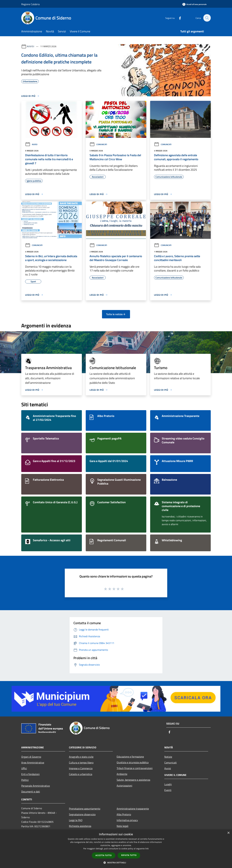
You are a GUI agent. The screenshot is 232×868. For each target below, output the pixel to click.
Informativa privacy (127, 820)
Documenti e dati (31, 792)
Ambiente (122, 774)
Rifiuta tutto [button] (129, 855)
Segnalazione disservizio (82, 814)
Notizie (168, 757)
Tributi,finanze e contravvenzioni (135, 768)
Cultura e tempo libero (81, 763)
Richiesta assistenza (80, 826)
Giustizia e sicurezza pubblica (133, 762)
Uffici (24, 768)
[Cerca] (207, 18)
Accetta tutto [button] (104, 855)
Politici (25, 780)
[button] (116, 863)
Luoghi (168, 784)
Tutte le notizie (116, 314)
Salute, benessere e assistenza (133, 780)
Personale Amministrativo (36, 786)
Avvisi (31, 46)
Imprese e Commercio (81, 768)
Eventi (168, 790)
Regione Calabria (30, 4)
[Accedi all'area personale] (194, 4)
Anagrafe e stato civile (81, 757)
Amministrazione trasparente (133, 809)
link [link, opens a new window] (147, 849)
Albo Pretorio (124, 814)
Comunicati (98, 144)
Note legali (123, 826)
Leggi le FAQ (76, 820)
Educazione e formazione (130, 757)
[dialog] (116, 849)
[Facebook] (178, 18)
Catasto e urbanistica (81, 774)
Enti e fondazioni (30, 774)
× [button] (228, 833)
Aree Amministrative (33, 763)
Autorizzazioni (124, 786)
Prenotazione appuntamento (85, 809)
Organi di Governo (31, 757)
